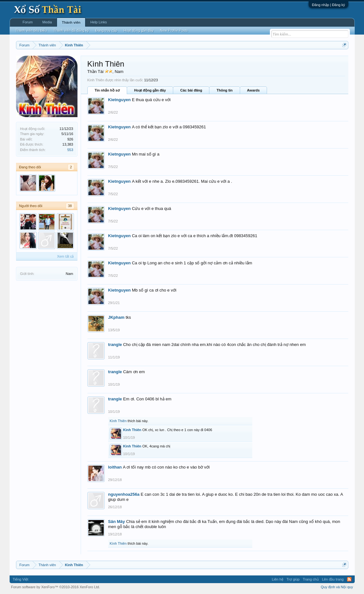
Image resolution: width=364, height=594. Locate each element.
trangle (115, 345)
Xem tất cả (65, 256)
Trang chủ (311, 579)
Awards (254, 90)
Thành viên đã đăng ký (71, 30)
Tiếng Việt (21, 579)
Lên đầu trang (333, 579)
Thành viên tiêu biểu (31, 30)
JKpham (116, 317)
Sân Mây (117, 522)
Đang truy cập (106, 30)
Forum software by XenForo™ (56, 587)
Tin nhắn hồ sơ (107, 90)
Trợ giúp (293, 579)
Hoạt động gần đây (150, 90)
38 (70, 206)
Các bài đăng (191, 90)
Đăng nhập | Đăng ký (328, 5)
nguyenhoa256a (124, 494)
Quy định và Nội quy (337, 587)
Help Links (98, 22)
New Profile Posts (174, 30)
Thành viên (71, 22)
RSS (349, 579)
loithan (115, 467)
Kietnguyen (120, 100)
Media (47, 22)
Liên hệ (278, 579)
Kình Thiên (118, 421)
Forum (28, 22)
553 (70, 150)
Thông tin (224, 90)
